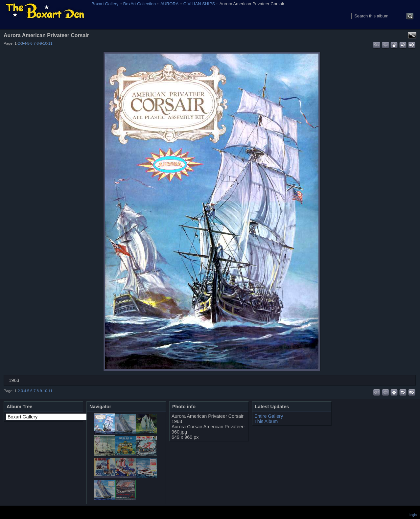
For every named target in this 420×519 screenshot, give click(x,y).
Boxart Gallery (105, 4)
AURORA (169, 4)
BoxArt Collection (140, 4)
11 (50, 43)
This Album (266, 421)
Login (413, 515)
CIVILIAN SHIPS (199, 4)
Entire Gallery (269, 416)
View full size (412, 35)
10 (45, 43)
